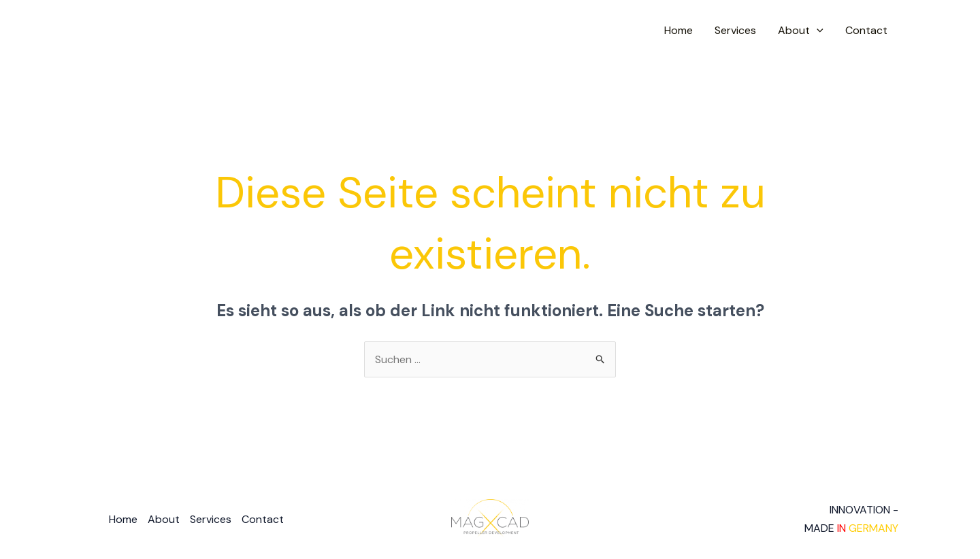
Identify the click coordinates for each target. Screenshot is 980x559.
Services (735, 30)
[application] (817, 31)
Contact (866, 30)
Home (679, 30)
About (801, 31)
